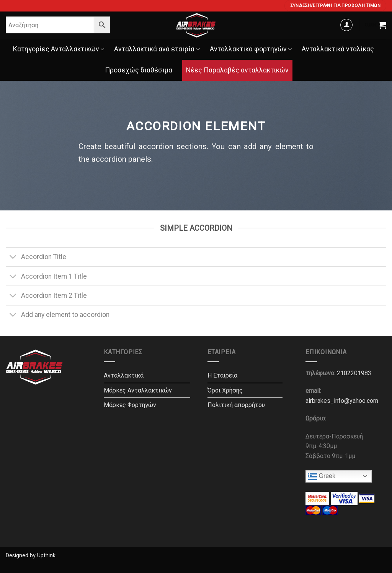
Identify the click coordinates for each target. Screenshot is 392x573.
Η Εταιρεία (222, 375)
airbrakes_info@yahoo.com (342, 401)
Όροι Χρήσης (225, 390)
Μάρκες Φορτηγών (130, 405)
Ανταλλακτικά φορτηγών (251, 49)
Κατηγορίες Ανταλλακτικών (59, 49)
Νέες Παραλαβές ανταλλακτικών (237, 70)
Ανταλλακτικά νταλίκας (338, 49)
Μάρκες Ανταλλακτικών (138, 390)
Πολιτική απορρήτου (236, 405)
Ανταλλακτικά (124, 375)
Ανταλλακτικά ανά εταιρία (157, 49)
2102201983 (354, 373)
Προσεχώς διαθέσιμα (139, 70)
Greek (322, 476)
